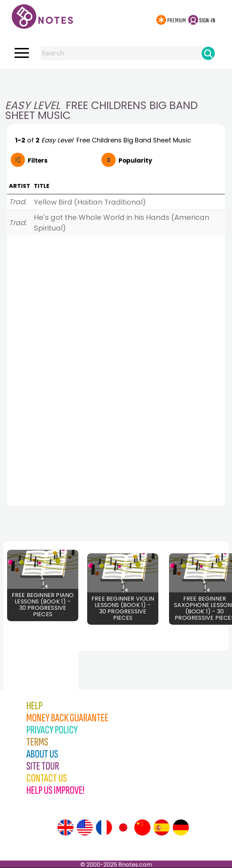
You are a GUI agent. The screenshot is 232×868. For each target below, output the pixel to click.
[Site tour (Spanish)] (162, 828)
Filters (38, 161)
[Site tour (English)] (65, 828)
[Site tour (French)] (104, 828)
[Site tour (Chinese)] (142, 828)
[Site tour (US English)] (85, 828)
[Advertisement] (116, 83)
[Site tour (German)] (181, 828)
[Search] (208, 53)
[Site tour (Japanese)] (123, 828)
